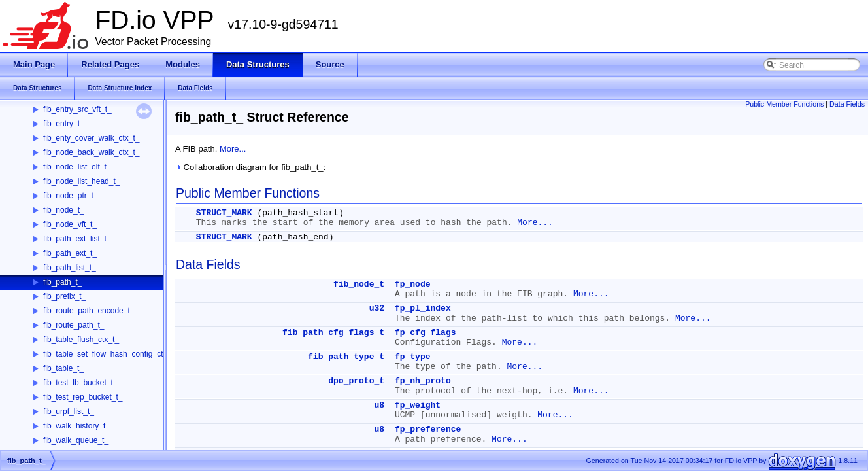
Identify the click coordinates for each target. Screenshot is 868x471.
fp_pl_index (423, 308)
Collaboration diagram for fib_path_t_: (250, 167)
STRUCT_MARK (224, 213)
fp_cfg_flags (426, 333)
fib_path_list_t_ (70, 268)
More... (233, 149)
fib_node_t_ (64, 210)
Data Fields (847, 104)
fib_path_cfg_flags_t (333, 333)
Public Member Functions (784, 104)
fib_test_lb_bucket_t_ (80, 383)
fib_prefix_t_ (64, 296)
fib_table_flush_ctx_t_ (81, 340)
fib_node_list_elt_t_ (77, 167)
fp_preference (428, 429)
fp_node (413, 284)
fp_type (413, 357)
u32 (377, 308)
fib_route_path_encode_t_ (89, 311)
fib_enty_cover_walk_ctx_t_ (91, 138)
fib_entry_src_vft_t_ (77, 109)
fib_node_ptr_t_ (70, 196)
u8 (379, 405)
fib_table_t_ (63, 368)
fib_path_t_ (62, 282)
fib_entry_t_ (64, 124)
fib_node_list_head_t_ (81, 181)
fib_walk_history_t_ (76, 426)
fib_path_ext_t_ (70, 253)
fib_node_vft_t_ (70, 224)
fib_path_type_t (346, 357)
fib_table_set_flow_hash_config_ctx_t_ (110, 354)
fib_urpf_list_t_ (69, 411)
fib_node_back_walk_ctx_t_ (91, 152)
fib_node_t (359, 284)
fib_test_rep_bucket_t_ (83, 397)
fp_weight (418, 405)
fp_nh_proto (423, 381)
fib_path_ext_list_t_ (77, 239)
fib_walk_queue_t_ (76, 440)
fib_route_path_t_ (74, 325)
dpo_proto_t (356, 381)
